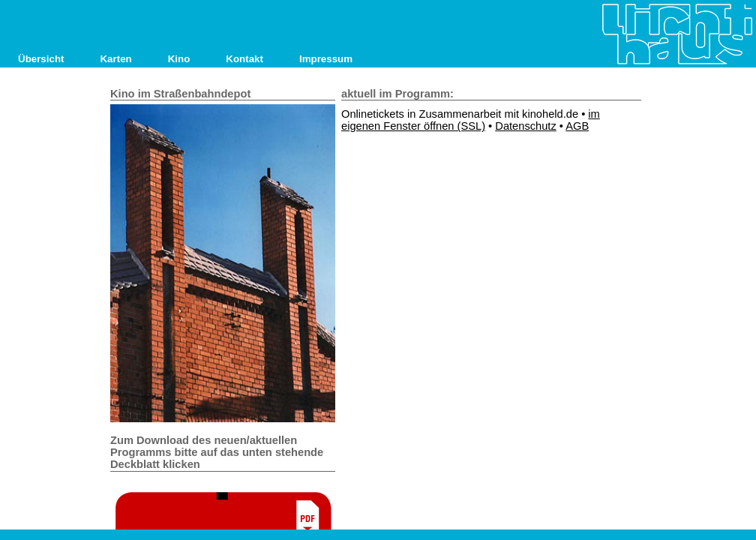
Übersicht (41, 59)
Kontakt (244, 59)
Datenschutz (525, 126)
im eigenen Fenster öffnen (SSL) (471, 120)
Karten (115, 59)
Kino (179, 59)
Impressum (326, 59)
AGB (577, 126)
